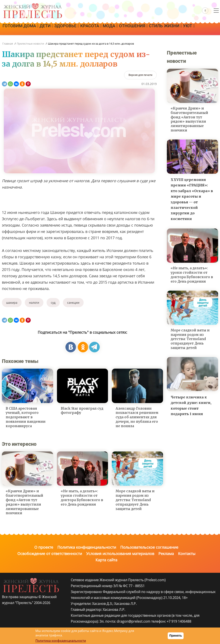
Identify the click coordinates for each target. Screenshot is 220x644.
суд (53, 303)
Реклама (166, 554)
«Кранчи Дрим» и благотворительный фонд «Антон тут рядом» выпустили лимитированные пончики (24, 502)
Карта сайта (106, 560)
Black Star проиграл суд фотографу (82, 411)
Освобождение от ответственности (50, 554)
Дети (54, 29)
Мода (134, 29)
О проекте (44, 547)
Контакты (187, 554)
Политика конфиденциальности (87, 547)
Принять (176, 636)
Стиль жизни (22, 41)
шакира (12, 303)
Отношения (162, 29)
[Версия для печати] (140, 75)
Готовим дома (23, 29)
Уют (50, 41)
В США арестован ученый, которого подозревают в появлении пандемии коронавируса (26, 417)
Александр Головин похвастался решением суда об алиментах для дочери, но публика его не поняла (137, 417)
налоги (34, 303)
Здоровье (80, 29)
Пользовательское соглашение (149, 547)
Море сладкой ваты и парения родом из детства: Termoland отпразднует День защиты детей (135, 500)
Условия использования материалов (120, 554)
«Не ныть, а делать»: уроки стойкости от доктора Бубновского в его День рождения (82, 498)
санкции (73, 303)
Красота (109, 29)
